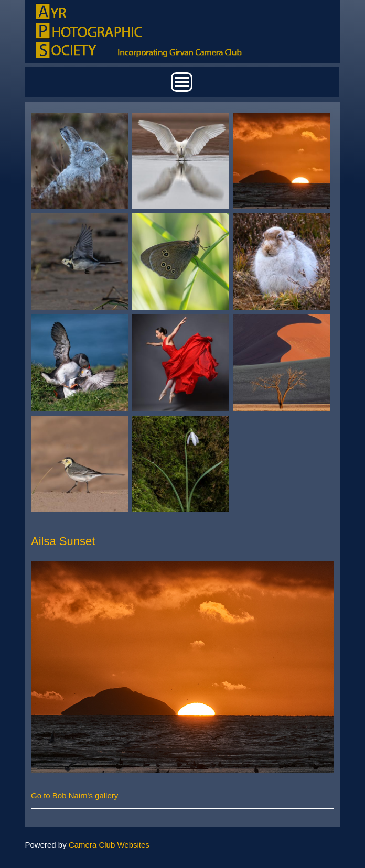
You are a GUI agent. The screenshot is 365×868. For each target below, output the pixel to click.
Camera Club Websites (109, 845)
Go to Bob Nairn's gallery (74, 795)
